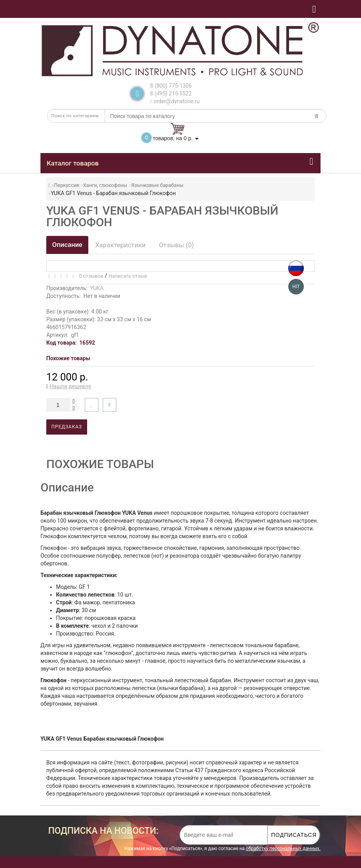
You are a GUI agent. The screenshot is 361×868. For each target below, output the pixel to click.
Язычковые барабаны (157, 185)
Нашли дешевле (71, 386)
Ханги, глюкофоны (105, 185)
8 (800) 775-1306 (171, 86)
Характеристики (121, 245)
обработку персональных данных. (283, 849)
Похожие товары (68, 358)
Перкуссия (67, 185)
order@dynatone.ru (175, 101)
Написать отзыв (128, 276)
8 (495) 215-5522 (171, 93)
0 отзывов (90, 276)
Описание (67, 245)
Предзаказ (67, 427)
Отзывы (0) (176, 245)
